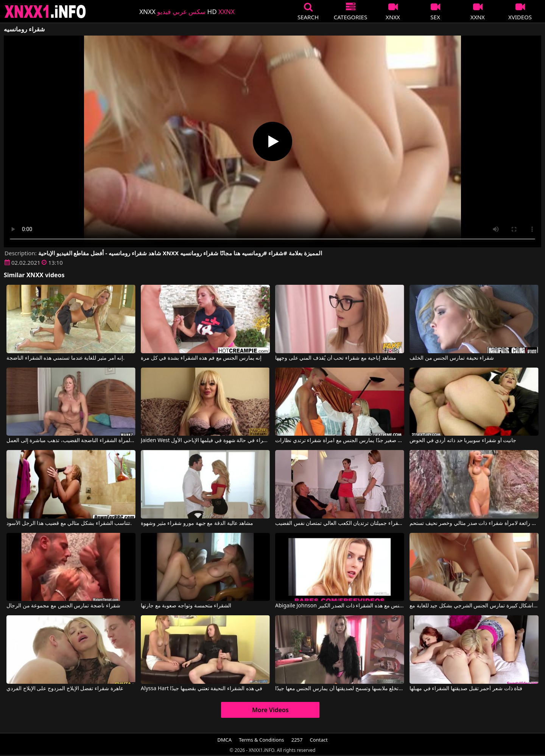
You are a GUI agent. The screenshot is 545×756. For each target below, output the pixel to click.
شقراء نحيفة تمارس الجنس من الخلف (452, 358)
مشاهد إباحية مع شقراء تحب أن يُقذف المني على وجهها (336, 358)
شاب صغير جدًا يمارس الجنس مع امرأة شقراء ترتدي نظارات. (340, 441)
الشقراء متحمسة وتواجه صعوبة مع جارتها (186, 606)
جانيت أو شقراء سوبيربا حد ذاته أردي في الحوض (463, 441)
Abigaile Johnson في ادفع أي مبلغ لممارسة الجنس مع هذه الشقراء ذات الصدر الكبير (340, 606)
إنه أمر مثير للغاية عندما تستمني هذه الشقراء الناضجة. (65, 358)
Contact (319, 740)
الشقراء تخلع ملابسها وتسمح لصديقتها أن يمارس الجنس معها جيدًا (340, 689)
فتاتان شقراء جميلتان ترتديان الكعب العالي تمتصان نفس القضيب (340, 523)
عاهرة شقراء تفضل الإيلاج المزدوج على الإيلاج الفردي (65, 689)
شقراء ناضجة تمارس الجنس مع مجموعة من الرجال (63, 606)
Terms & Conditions (261, 740)
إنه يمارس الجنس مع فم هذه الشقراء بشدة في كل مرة (201, 358)
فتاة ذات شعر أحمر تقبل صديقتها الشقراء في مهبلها (466, 689)
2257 (297, 740)
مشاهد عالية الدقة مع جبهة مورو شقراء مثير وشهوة (197, 523)
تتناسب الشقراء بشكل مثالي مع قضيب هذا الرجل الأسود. (69, 523)
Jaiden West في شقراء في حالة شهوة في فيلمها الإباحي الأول (205, 441)
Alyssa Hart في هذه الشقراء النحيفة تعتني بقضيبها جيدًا (202, 689)
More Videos (270, 710)
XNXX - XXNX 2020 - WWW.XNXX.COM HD (45, 12)
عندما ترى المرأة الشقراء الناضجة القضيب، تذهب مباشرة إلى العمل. (71, 441)
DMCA (224, 740)
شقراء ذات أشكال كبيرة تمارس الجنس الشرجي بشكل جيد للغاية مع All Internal (474, 606)
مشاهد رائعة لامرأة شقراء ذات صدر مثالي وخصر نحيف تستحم (474, 523)
